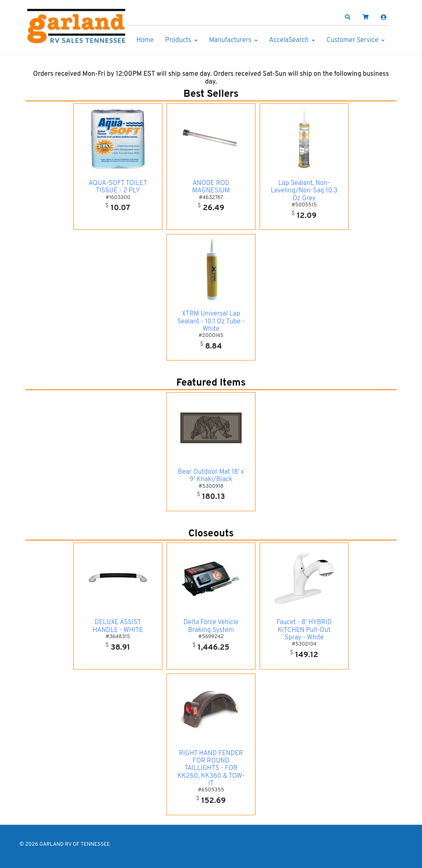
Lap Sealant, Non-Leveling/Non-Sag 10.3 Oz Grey (304, 191)
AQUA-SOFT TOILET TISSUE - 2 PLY (118, 187)
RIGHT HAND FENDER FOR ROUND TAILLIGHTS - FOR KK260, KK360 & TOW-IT (211, 769)
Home (145, 40)
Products (178, 40)
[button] (348, 17)
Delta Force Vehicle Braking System (211, 626)
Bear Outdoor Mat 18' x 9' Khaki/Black (211, 476)
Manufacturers (230, 40)
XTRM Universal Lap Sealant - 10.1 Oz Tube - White (211, 322)
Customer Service (352, 40)
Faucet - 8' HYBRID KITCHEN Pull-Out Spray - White (304, 630)
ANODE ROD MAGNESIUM (211, 187)
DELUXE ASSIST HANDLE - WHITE (118, 626)
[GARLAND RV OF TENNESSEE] (77, 28)
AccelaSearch (289, 40)
